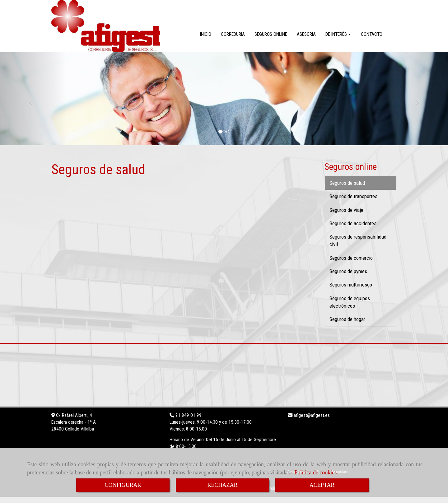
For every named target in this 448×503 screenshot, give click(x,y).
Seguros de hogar (347, 325)
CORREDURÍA (233, 40)
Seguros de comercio (351, 264)
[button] (34, 105)
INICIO (206, 40)
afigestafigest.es (311, 421)
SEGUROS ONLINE (271, 40)
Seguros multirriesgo (351, 291)
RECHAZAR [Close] (222, 485)
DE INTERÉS (338, 40)
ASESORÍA (306, 40)
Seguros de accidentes (353, 230)
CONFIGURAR (123, 485)
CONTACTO (372, 40)
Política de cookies (315, 473)
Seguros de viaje (346, 216)
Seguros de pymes (348, 277)
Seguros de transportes (353, 203)
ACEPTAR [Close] (322, 485)
